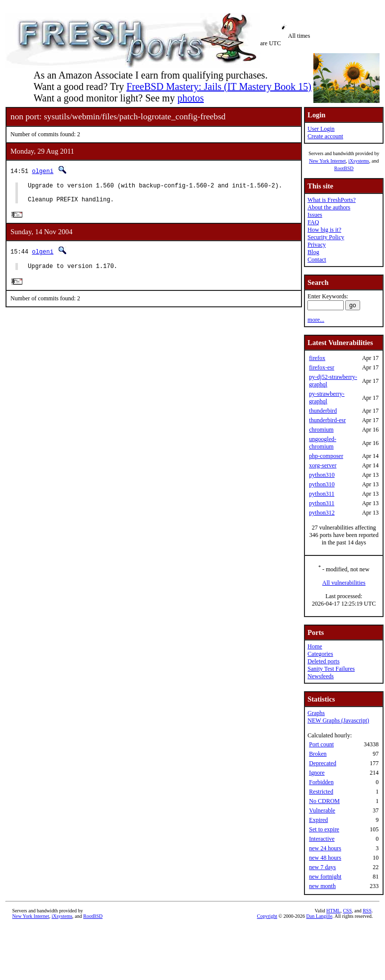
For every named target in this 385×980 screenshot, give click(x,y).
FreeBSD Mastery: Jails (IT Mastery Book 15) (219, 87)
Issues (315, 215)
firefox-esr (322, 367)
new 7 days (322, 867)
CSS (347, 911)
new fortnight (325, 877)
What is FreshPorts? (332, 200)
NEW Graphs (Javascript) (338, 720)
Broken (318, 754)
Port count (321, 744)
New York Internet (327, 161)
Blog (313, 252)
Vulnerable (322, 810)
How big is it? (324, 230)
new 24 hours (325, 848)
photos (190, 98)
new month (322, 886)
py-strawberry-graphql (327, 398)
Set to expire (324, 829)
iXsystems (359, 161)
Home (315, 646)
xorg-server (323, 465)
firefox (317, 358)
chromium (321, 430)
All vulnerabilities (344, 583)
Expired (318, 820)
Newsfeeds (321, 676)
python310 (322, 475)
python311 (322, 494)
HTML (333, 911)
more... (316, 320)
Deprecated (323, 763)
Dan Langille (319, 916)
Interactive (322, 839)
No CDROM (324, 801)
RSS (367, 911)
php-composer (326, 456)
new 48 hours (325, 858)
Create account (325, 136)
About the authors (329, 207)
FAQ (313, 222)
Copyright (267, 916)
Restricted (321, 792)
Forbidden (321, 782)
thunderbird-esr (327, 420)
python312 (322, 513)
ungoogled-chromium (323, 443)
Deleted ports (323, 661)
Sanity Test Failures (331, 669)
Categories (320, 654)
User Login (321, 129)
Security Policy (326, 237)
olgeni (43, 171)
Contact (317, 260)
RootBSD (344, 168)
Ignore (317, 773)
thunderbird (323, 411)
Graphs (316, 713)
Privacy (317, 245)
